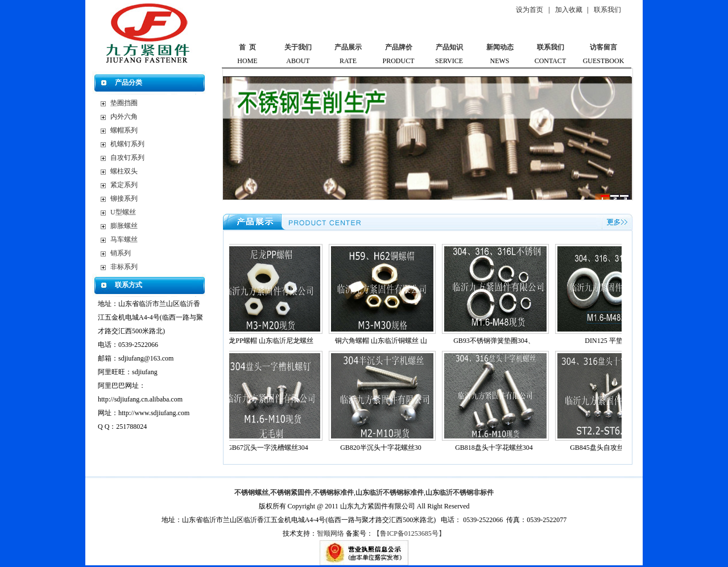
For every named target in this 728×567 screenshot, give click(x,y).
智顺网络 (330, 533)
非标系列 (124, 267)
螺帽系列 (124, 130)
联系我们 (607, 10)
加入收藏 (569, 10)
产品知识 (449, 47)
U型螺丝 (123, 212)
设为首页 (530, 10)
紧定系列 (124, 185)
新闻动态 (500, 47)
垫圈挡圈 (124, 103)
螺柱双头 (124, 171)
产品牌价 (399, 47)
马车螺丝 (124, 239)
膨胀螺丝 (124, 226)
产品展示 (348, 47)
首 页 (247, 47)
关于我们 (298, 47)
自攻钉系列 (127, 158)
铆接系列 (124, 198)
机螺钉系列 (127, 144)
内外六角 (124, 117)
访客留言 (603, 47)
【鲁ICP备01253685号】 (409, 533)
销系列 (121, 253)
